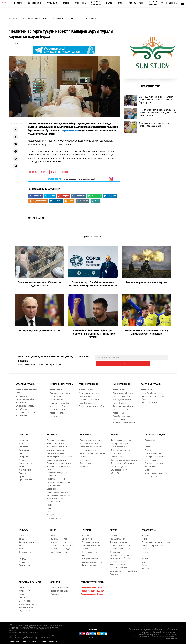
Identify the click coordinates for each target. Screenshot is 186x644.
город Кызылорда (121, 418)
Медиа (22, 560)
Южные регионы (121, 383)
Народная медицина (59, 589)
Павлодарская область (89, 398)
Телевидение (25, 550)
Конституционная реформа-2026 (55, 498)
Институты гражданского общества (58, 472)
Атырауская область (25, 404)
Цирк (21, 554)
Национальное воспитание (62, 544)
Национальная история (121, 439)
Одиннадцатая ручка (154, 462)
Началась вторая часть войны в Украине (146, 282)
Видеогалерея (116, 550)
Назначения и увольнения (58, 481)
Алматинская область (123, 391)
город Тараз (118, 411)
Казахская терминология (153, 544)
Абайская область (149, 401)
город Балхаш (56, 414)
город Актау (21, 401)
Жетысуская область (122, 398)
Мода (84, 554)
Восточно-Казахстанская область (152, 396)
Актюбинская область (25, 411)
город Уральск (22, 394)
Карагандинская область (61, 401)
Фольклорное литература (121, 540)
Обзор (144, 554)
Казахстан (24, 439)
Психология (24, 586)
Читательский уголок (91, 544)
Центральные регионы (62, 383)
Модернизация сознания (156, 471)
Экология (146, 567)
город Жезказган (58, 408)
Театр (22, 544)
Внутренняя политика (57, 439)
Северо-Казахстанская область (93, 405)
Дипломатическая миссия (59, 494)
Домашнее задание (91, 540)
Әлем (20, 19)
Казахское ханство (119, 445)
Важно (66, 3)
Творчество (150, 439)
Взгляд (145, 557)
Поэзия (148, 442)
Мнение (22, 458)
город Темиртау (57, 411)
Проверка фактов (117, 560)
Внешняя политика (55, 442)
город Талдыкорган (122, 395)
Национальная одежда (60, 547)
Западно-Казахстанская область (26, 390)
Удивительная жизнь (28, 602)
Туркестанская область (123, 405)
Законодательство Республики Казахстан (124, 571)
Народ (109, 3)
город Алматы (119, 388)
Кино (21, 547)
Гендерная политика (56, 452)
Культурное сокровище (155, 455)
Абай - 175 (115, 471)
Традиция (54, 534)
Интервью (23, 455)
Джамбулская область (123, 414)
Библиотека (150, 465)
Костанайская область (89, 391)
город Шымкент (120, 401)
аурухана (45, 172)
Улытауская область (59, 405)
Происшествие (136, 3)
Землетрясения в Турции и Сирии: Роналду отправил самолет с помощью (146, 332)
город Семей (147, 388)
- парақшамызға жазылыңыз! (71, 179)
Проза (147, 445)
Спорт (121, 3)
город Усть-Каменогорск (152, 391)
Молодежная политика (57, 445)
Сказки (148, 468)
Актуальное (24, 448)
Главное (51, 510)
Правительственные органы (59, 477)
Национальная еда (58, 540)
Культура (24, 528)
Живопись (24, 534)
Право (50, 503)
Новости (18, 3)
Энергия (23, 596)
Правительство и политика (59, 462)
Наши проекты (26, 462)
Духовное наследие (96, 3)
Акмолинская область (60, 391)
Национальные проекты (58, 490)
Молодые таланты (118, 537)
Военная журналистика (92, 560)
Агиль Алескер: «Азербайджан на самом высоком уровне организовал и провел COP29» (93, 284)
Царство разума (26, 599)
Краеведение (116, 455)
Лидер (145, 537)
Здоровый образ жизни (61, 586)
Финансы (84, 465)
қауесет (65, 172)
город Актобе (21, 414)
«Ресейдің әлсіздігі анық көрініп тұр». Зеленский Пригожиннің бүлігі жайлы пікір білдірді (93, 334)
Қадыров (55, 172)
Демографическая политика (60, 455)
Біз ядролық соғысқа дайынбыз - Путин (40, 331)
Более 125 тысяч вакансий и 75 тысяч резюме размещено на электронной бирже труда (159, 100)
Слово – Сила (151, 458)
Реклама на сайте (18, 640)
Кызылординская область (124, 421)
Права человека (54, 484)
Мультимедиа (25, 468)
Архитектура (25, 563)
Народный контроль (88, 448)
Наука (22, 593)
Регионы (146, 563)
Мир (21, 442)
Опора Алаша (151, 475)
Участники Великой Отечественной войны (120, 564)
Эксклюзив (147, 560)
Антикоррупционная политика (93, 452)
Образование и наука (30, 581)
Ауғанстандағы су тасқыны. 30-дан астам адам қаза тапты (40, 284)
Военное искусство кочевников (124, 458)
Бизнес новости (87, 462)
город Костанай (86, 388)
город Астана (56, 388)
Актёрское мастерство (29, 540)
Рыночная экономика (89, 442)
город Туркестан (120, 408)
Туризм (83, 455)
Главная (12, 19)
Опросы (22, 471)
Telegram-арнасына (71, 131)
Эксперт (23, 465)
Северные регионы (88, 383)
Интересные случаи (91, 557)
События (146, 547)
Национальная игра (58, 537)
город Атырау (22, 407)
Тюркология (116, 452)
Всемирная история (119, 442)
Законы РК (52, 487)
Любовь (85, 547)
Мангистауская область (26, 398)
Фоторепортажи (89, 563)
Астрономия (24, 589)
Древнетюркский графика (122, 462)
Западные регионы (25, 383)
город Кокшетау (57, 395)
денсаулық (33, 172)
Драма (148, 448)
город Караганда (58, 398)
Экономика (80, 3)
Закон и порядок (153, 3)
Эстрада (23, 557)
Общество (24, 445)
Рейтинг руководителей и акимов (58, 466)
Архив (22, 475)
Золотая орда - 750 (119, 465)
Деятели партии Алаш (120, 448)
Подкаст (145, 550)
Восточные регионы (151, 383)
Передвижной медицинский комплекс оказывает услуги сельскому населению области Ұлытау (159, 116)
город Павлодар (86, 395)
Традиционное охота (59, 550)
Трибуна (51, 513)
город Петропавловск (88, 401)
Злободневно (35, 3)
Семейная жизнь (89, 550)
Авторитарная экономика (91, 445)
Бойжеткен (87, 537)
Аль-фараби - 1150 (119, 468)
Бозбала (86, 534)
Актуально (52, 3)
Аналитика (84, 458)
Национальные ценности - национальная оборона (121, 555)
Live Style (87, 528)
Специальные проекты (120, 547)
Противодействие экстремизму (156, 540)
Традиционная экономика (91, 439)
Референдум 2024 (55, 516)
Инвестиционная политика (59, 448)
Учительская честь (27, 606)
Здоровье (146, 534)
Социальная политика (57, 458)
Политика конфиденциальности (43, 640)
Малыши (114, 534)
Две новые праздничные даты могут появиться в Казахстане (158, 130)
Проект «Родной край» (120, 544)
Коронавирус (56, 593)
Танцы (22, 537)
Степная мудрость (153, 452)
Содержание (25, 609)
